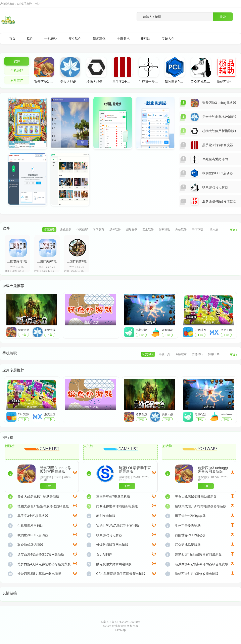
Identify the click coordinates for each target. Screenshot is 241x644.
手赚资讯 (123, 38)
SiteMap (120, 630)
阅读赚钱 (99, 38)
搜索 (223, 17)
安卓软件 (75, 38)
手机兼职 (51, 38)
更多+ (234, 230)
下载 (48, 486)
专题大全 (168, 38)
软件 (30, 38)
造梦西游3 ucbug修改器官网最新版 (56, 470)
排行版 (146, 38)
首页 (12, 38)
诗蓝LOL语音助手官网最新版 (135, 470)
